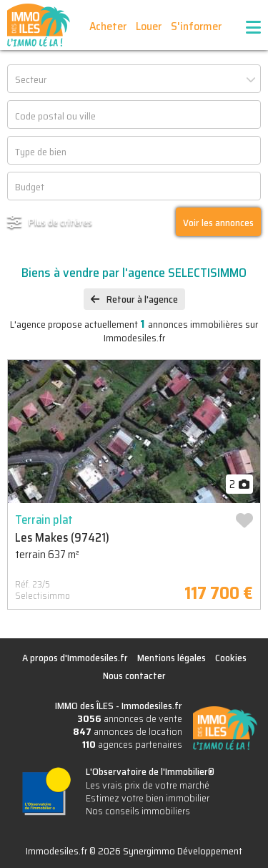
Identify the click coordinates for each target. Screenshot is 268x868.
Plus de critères (60, 222)
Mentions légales (172, 658)
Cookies (231, 658)
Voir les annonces (218, 223)
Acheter (108, 26)
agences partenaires (132, 744)
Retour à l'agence (142, 299)
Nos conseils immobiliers (138, 811)
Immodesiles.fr (152, 706)
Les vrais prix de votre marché (148, 785)
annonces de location (128, 731)
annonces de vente (130, 718)
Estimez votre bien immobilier (148, 798)
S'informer (196, 26)
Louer (149, 26)
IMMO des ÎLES (39, 25)
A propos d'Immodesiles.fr (75, 658)
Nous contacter (134, 676)
